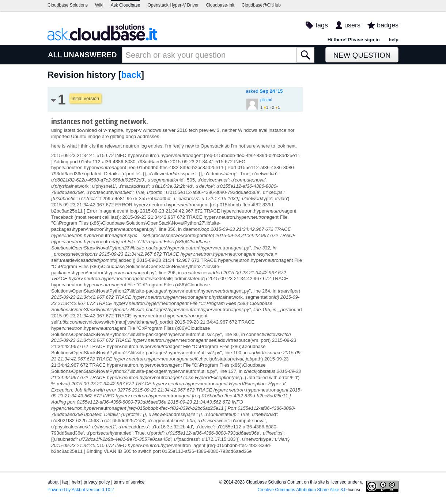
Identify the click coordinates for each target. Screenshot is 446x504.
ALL (55, 55)
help (394, 40)
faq (65, 482)
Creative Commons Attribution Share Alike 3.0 (302, 490)
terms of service (129, 482)
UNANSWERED (90, 55)
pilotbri (266, 100)
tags (322, 25)
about (53, 482)
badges (388, 25)
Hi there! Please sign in (354, 40)
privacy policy (97, 482)
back (131, 75)
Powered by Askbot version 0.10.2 (81, 490)
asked (264, 91)
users (352, 25)
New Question (362, 55)
